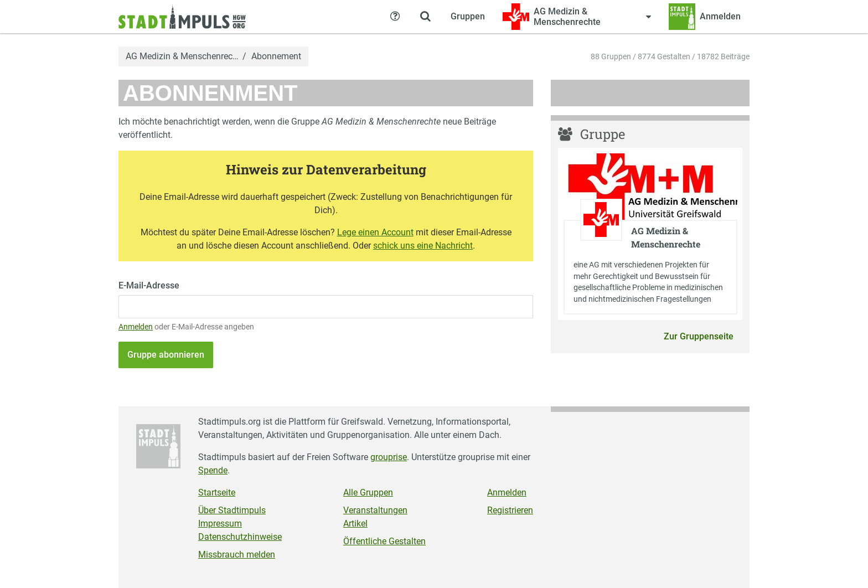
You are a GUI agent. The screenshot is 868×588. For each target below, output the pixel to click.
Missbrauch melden (237, 555)
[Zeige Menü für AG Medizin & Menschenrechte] (577, 17)
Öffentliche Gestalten (384, 541)
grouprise (389, 457)
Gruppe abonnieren (166, 355)
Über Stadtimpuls (232, 510)
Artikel (355, 523)
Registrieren (510, 510)
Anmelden (136, 327)
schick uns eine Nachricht (423, 246)
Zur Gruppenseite (699, 336)
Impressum (220, 523)
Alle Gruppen (368, 492)
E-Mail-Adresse (149, 285)
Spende (213, 470)
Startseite (217, 492)
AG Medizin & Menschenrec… (182, 56)
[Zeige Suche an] (425, 17)
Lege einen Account (375, 232)
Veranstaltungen (375, 510)
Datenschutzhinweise (240, 537)
